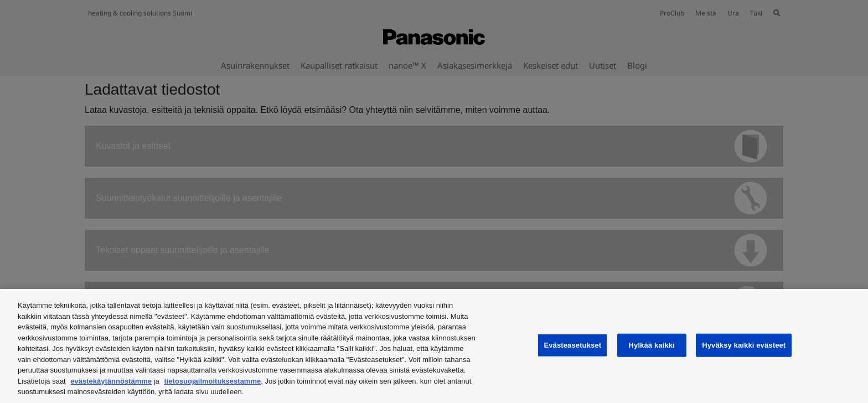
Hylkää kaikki (652, 345)
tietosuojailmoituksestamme (212, 381)
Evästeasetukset (572, 345)
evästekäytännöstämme (111, 381)
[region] (434, 346)
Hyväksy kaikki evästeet (744, 345)
